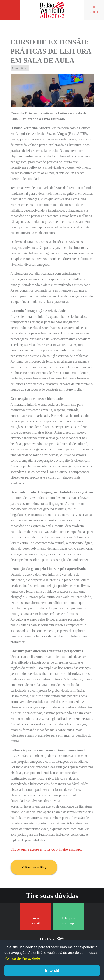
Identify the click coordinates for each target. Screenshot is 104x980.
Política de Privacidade (22, 958)
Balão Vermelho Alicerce (52, 10)
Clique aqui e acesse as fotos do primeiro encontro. (46, 849)
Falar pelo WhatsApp (68, 916)
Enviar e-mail (36, 916)
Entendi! (52, 970)
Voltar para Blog (34, 867)
